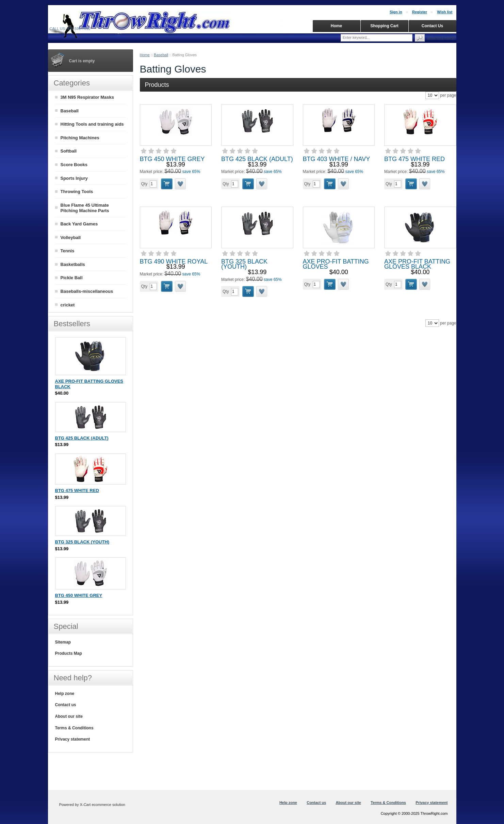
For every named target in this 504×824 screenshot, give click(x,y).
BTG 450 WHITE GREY (172, 159)
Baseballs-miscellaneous (87, 291)
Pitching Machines (80, 138)
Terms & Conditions (74, 728)
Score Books (74, 165)
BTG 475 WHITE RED (414, 159)
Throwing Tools (77, 192)
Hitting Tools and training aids (92, 124)
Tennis (68, 251)
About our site (69, 716)
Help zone (65, 694)
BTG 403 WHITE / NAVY (337, 159)
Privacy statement (73, 739)
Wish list (445, 12)
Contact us (66, 705)
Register (420, 12)
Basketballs (73, 264)
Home (145, 55)
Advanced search (441, 37)
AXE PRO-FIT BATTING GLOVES (336, 264)
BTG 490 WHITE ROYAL (174, 262)
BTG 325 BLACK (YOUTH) (244, 264)
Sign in (396, 12)
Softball (69, 151)
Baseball (161, 55)
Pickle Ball (72, 278)
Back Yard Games (79, 224)
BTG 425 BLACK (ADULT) (257, 159)
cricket (68, 305)
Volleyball (71, 237)
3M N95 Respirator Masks (87, 97)
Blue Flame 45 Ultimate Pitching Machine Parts (85, 208)
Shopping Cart (384, 26)
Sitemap (63, 642)
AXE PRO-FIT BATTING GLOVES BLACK (417, 264)
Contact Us (432, 26)
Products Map (69, 653)
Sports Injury (74, 178)
